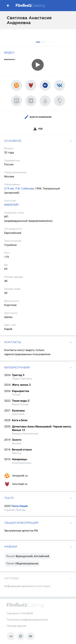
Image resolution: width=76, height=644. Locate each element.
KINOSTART (12, 205)
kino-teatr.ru (16, 484)
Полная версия (17, 626)
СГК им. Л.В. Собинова (19, 188)
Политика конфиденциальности (27, 620)
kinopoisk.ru (16, 476)
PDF (38, 129)
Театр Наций (19, 506)
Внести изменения (38, 117)
